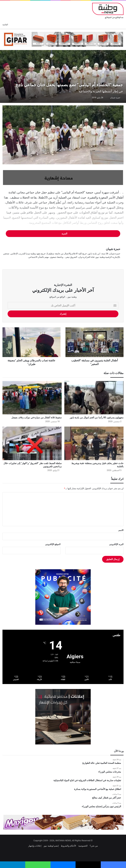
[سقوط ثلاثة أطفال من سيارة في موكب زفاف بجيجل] (32, 398)
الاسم (121, 530)
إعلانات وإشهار (35, 846)
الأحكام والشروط (68, 846)
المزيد (63, 234)
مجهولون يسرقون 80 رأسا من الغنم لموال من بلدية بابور (97, 417)
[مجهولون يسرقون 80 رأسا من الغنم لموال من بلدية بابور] (94, 398)
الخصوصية (83, 846)
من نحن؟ (94, 846)
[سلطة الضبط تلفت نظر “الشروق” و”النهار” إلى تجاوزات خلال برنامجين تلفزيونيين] (32, 443)
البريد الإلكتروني (116, 544)
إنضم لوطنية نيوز (51, 846)
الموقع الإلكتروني (53, 544)
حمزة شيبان (115, 98)
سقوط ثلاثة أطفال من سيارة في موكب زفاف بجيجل (37, 417)
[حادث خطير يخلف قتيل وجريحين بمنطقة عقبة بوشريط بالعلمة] (94, 443)
